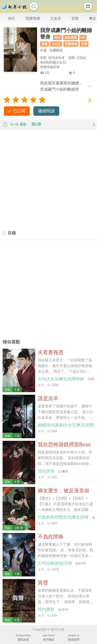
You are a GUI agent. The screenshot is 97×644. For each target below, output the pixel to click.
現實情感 (33, 18)
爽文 (93, 18)
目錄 (9, 233)
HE (83, 38)
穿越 (44, 44)
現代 (11, 18)
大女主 (56, 18)
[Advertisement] (48, 178)
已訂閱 (19, 111)
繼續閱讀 (46, 111)
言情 (75, 18)
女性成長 (71, 38)
